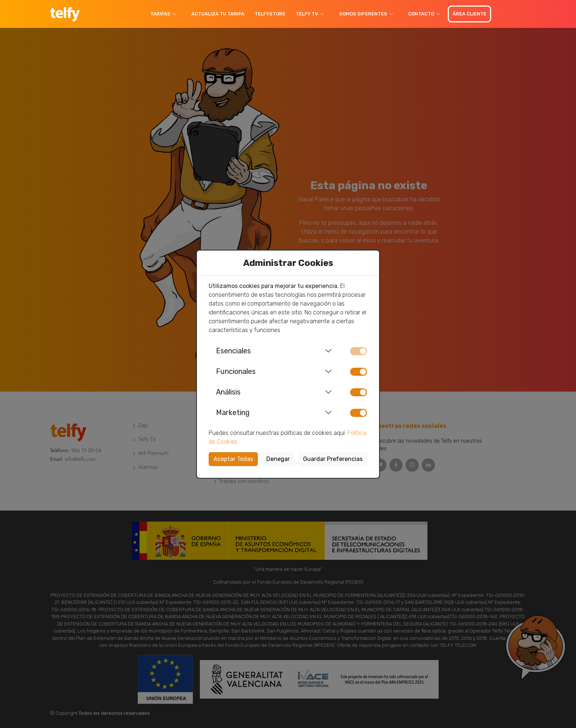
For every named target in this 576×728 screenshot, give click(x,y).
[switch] (359, 372)
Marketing (233, 412)
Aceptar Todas (233, 459)
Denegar (278, 459)
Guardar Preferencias (333, 459)
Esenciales (233, 351)
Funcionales (236, 371)
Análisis (228, 392)
